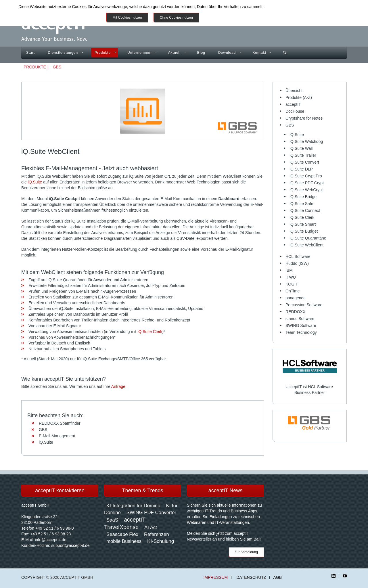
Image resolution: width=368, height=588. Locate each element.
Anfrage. (119, 386)
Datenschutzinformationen (289, 7)
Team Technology (301, 332)
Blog (201, 53)
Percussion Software (304, 305)
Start (30, 53)
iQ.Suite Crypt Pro (306, 176)
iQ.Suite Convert (304, 162)
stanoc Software (300, 319)
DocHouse (295, 111)
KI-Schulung (161, 541)
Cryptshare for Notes (304, 118)
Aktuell (174, 53)
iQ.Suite (35, 182)
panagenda (296, 298)
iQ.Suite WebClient (306, 245)
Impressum (215, 578)
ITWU (291, 277)
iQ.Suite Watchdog (306, 141)
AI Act (151, 527)
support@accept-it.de (70, 545)
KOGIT (292, 284)
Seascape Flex (122, 534)
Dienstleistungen (63, 53)
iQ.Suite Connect (305, 210)
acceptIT (293, 104)
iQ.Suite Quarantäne (308, 238)
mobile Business (124, 541)
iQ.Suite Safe (301, 204)
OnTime (293, 291)
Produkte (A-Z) (299, 97)
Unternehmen (139, 53)
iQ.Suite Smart (303, 224)
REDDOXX (295, 312)
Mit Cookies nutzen (127, 18)
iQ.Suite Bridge (303, 197)
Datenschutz (251, 578)
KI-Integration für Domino (133, 506)
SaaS (112, 520)
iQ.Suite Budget (304, 231)
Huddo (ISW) (297, 263)
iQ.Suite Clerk (150, 332)
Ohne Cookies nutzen (176, 18)
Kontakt (259, 53)
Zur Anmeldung (246, 552)
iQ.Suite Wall (301, 148)
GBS (57, 67)
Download (227, 53)
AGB (277, 578)
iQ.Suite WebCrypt (306, 190)
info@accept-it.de (50, 540)
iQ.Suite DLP (301, 169)
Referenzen (157, 534)
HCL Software (298, 256)
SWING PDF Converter (151, 513)
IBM (289, 270)
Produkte (103, 53)
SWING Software (301, 325)
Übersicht (294, 91)
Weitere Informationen (225, 18)
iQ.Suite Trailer (303, 155)
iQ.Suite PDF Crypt (307, 183)
